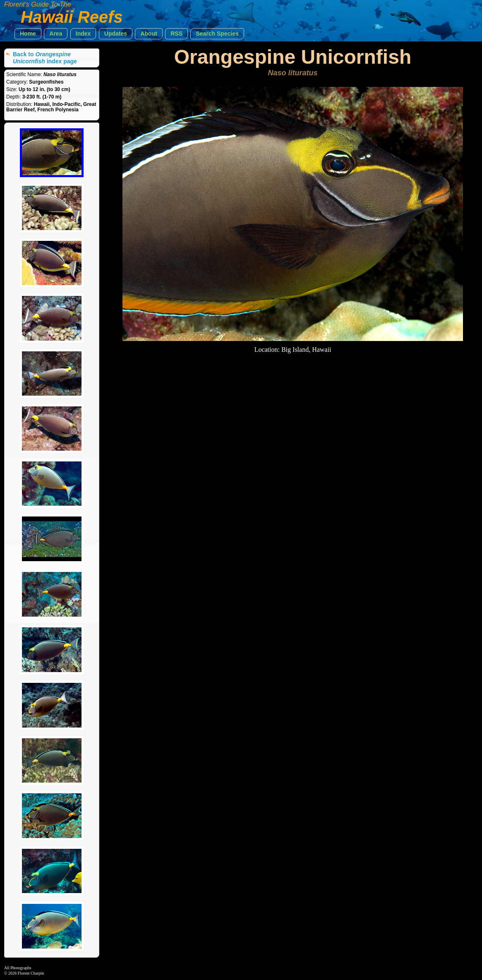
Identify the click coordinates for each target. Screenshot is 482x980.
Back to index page (45, 58)
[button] (28, 34)
